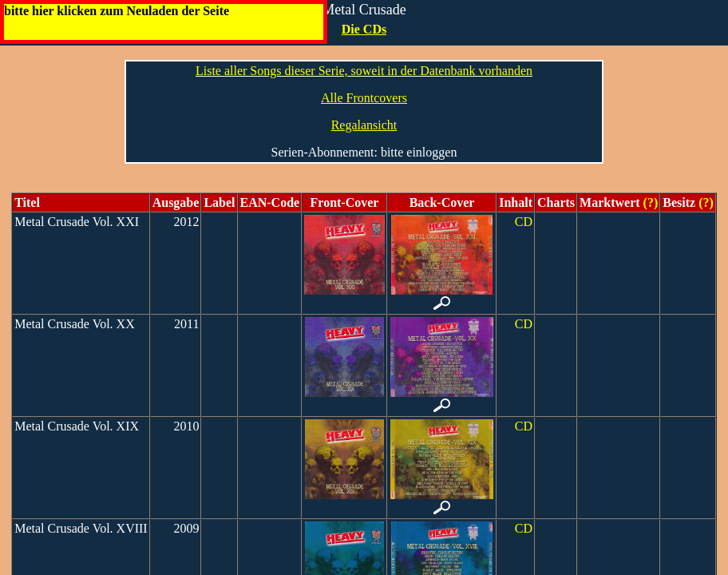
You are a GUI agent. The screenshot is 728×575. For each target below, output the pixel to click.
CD (524, 222)
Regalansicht (364, 125)
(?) (649, 202)
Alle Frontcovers (364, 98)
